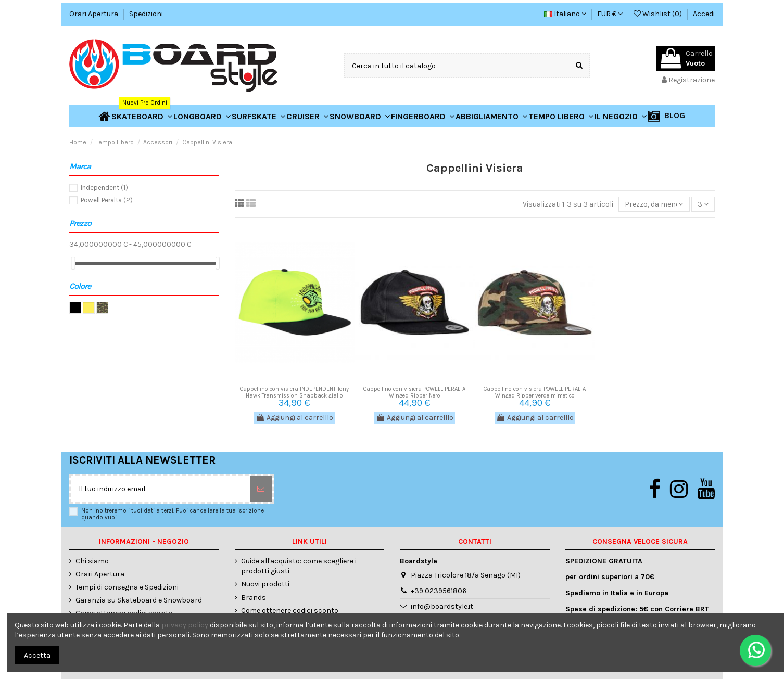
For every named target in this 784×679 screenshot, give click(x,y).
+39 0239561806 (439, 591)
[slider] (73, 263)
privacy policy (185, 625)
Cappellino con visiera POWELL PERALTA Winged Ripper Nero (414, 392)
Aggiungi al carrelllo (294, 418)
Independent (104, 188)
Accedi (704, 14)
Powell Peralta (107, 200)
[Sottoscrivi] (261, 489)
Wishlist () (659, 14)
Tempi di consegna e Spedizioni (127, 587)
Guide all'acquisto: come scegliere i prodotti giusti (299, 566)
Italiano (565, 14)
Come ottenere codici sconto (290, 611)
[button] (621, 116)
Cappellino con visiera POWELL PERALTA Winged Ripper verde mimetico (535, 392)
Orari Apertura (94, 14)
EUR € (610, 14)
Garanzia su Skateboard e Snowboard (139, 600)
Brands (254, 598)
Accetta (37, 655)
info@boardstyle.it (442, 606)
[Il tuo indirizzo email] (161, 489)
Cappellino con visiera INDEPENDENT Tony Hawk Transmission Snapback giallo (294, 392)
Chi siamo (92, 561)
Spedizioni (146, 14)
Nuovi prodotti (265, 584)
